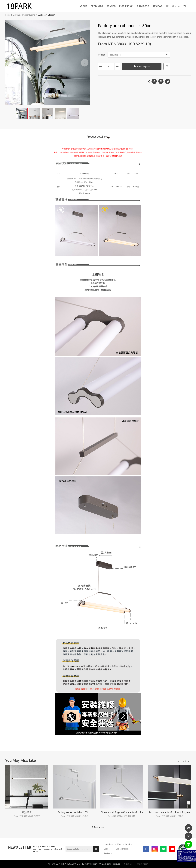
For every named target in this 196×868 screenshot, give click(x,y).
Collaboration (122, 849)
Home (8, 15)
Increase (117, 66)
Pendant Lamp (29, 15)
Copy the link (168, 81)
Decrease (101, 66)
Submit (96, 849)
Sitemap (128, 864)
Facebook (154, 81)
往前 (179, 761)
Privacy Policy (142, 864)
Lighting (16, 15)
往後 (188, 761)
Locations (109, 844)
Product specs (138, 55)
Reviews (108, 853)
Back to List (99, 827)
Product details (96, 137)
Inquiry (128, 844)
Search (179, 6)
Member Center (173, 6)
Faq (119, 844)
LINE (161, 81)
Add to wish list (167, 66)
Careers (108, 849)
